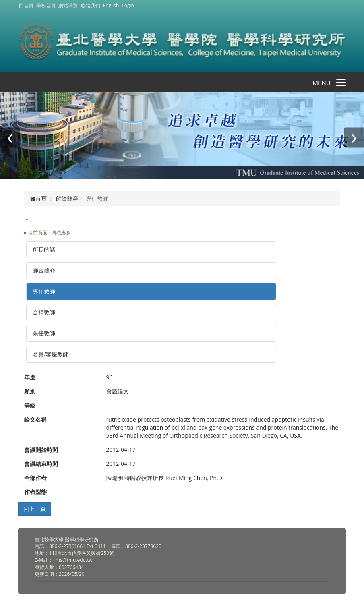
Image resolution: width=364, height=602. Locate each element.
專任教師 (44, 291)
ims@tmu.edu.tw (73, 560)
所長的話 (44, 249)
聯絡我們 (91, 5)
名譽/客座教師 (51, 354)
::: (26, 218)
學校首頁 (47, 5)
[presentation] (10, 137)
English (111, 5)
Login (128, 5)
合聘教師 (44, 312)
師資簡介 (44, 270)
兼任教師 (44, 333)
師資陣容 (67, 198)
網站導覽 (68, 5)
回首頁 (26, 5)
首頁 (38, 198)
